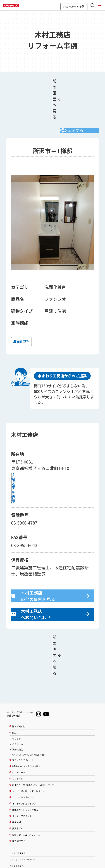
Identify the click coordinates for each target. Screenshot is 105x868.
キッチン (16, 700)
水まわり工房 (33, 746)
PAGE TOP (52, 848)
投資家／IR (17, 789)
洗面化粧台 (18, 710)
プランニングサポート (23, 721)
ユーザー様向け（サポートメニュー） (30, 752)
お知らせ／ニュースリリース (26, 796)
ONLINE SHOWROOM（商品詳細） (29, 716)
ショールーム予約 (74, 6)
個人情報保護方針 (18, 827)
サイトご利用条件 (18, 814)
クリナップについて (22, 777)
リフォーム (18, 740)
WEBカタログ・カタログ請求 (26, 727)
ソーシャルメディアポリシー (22, 821)
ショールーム (19, 733)
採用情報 (16, 783)
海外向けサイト (20, 802)
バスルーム (18, 705)
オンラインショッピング (24, 765)
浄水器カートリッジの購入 (25, 771)
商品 (14, 694)
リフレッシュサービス (23, 758)
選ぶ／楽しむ (19, 687)
